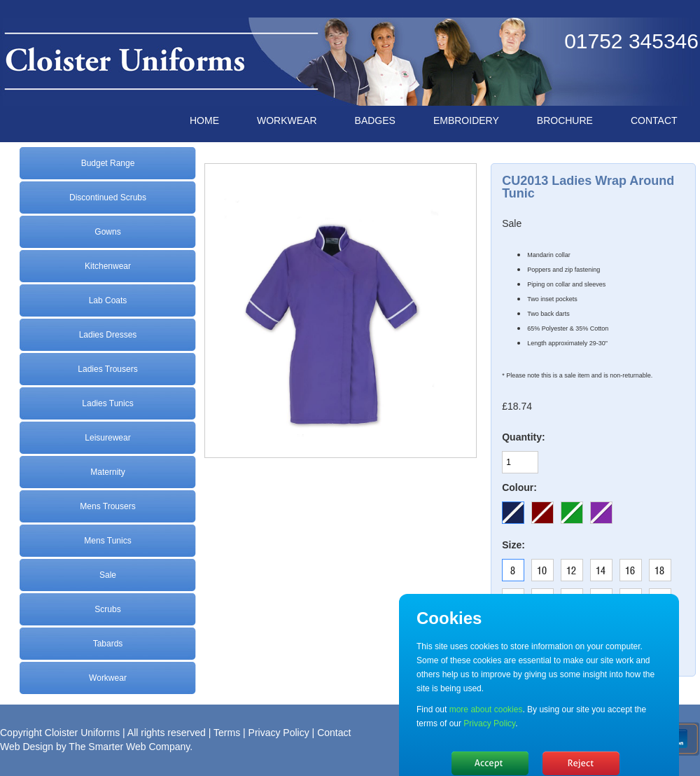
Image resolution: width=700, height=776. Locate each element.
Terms (227, 733)
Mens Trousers (107, 506)
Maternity (107, 472)
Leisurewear (107, 438)
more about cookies (486, 709)
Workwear (108, 678)
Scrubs (107, 609)
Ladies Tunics (107, 403)
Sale (108, 575)
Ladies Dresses (108, 335)
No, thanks (581, 763)
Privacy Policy (279, 733)
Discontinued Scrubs (108, 198)
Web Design (27, 747)
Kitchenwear (108, 266)
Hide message (490, 763)
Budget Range (108, 163)
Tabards (108, 644)
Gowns (107, 232)
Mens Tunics (107, 541)
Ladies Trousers (107, 369)
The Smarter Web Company (129, 747)
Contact (334, 733)
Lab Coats (108, 300)
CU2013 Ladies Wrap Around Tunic (588, 187)
